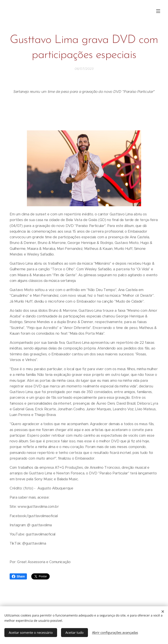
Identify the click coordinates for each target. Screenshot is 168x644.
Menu (158, 11)
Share (18, 576)
